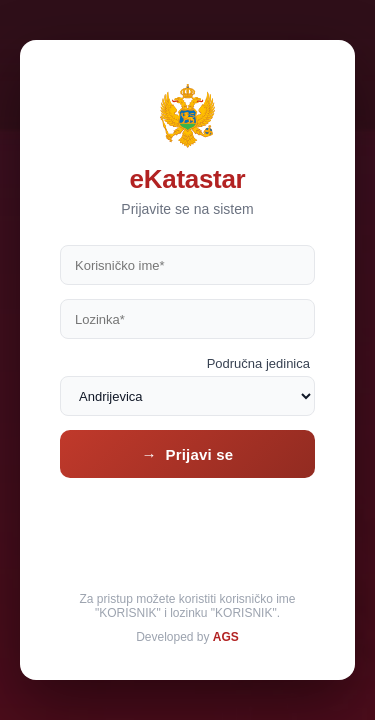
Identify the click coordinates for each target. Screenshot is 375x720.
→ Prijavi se (188, 454)
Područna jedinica (258, 363)
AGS (226, 637)
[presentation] (188, 531)
